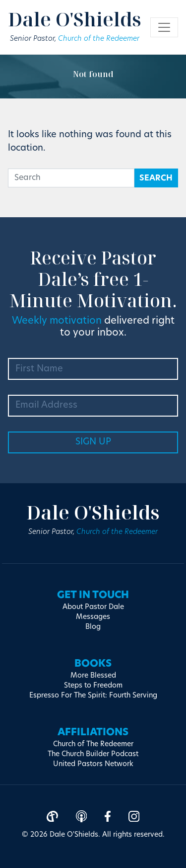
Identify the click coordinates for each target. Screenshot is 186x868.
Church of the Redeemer (99, 39)
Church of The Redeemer (93, 744)
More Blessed (93, 676)
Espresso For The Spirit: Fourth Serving (93, 696)
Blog (93, 627)
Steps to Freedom (93, 686)
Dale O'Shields (75, 19)
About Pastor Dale (93, 607)
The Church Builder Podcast (93, 754)
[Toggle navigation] (164, 27)
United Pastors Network (93, 764)
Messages (93, 617)
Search (156, 178)
